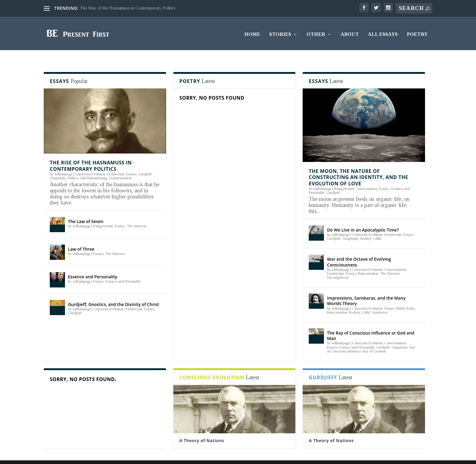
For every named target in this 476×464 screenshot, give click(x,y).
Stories (280, 33)
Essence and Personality (93, 265)
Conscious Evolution (90, 163)
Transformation (120, 167)
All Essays (383, 33)
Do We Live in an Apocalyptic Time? (363, 218)
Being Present (103, 215)
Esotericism (116, 163)
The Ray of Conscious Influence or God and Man (371, 324)
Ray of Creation (374, 340)
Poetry (417, 33)
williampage (63, 163)
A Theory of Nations (202, 429)
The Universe (137, 215)
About (350, 33)
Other (316, 33)
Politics (73, 167)
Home (252, 33)
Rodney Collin (371, 227)
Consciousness (366, 177)
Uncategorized (338, 266)
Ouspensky (58, 167)
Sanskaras (380, 301)
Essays (131, 163)
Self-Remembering (93, 167)
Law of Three (81, 237)
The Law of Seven (86, 210)
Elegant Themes (82, 455)
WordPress (133, 455)
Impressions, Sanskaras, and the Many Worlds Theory (366, 289)
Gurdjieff (145, 163)
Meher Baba (405, 297)
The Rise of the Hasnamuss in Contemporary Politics (128, 8)
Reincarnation (368, 262)
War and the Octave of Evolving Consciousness (359, 250)
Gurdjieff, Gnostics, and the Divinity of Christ (114, 292)
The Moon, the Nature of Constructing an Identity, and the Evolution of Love (358, 166)
